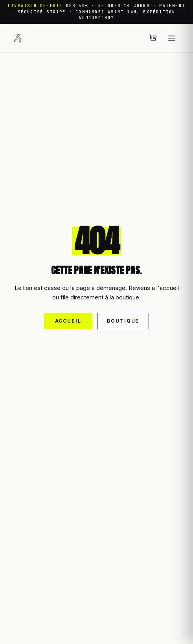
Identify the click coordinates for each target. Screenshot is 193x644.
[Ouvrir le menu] (171, 38)
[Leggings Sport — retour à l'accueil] (18, 38)
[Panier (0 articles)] (153, 38)
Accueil (68, 321)
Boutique (123, 321)
